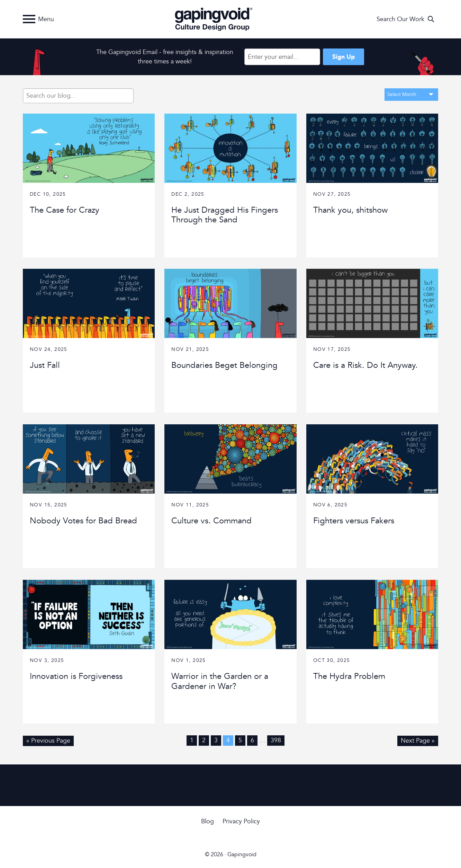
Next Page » (418, 740)
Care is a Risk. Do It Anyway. (365, 365)
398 (276, 740)
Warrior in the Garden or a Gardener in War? (220, 681)
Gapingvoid (213, 19)
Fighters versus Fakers (354, 521)
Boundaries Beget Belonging (224, 365)
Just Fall (45, 365)
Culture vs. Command (211, 521)
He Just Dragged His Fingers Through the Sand (225, 215)
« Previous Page (48, 740)
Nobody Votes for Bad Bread (83, 521)
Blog (207, 821)
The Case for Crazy (65, 210)
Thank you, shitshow (350, 210)
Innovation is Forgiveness (76, 676)
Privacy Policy (241, 821)
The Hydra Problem (349, 676)
